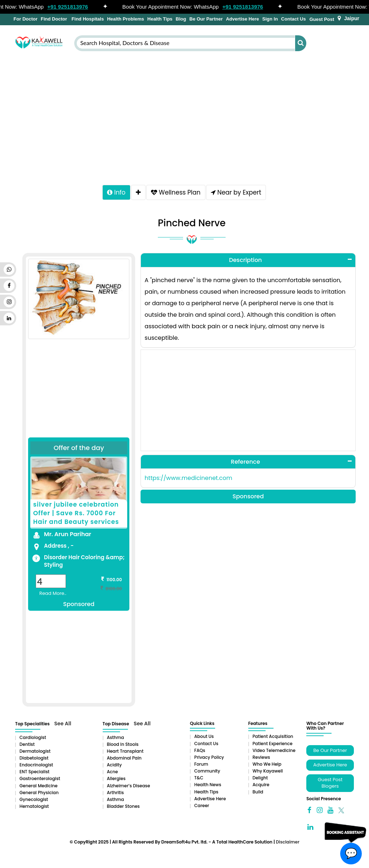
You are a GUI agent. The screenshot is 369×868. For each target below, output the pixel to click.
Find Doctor (54, 19)
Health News (208, 786)
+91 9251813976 (71, 7)
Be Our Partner (206, 19)
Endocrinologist (36, 766)
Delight (260, 779)
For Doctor (25, 19)
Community (207, 772)
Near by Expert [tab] (239, 193)
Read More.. (53, 595)
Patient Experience (273, 745)
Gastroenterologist (40, 780)
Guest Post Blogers (330, 784)
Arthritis (115, 794)
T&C (199, 779)
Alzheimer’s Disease (129, 787)
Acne (113, 773)
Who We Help (267, 765)
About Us (204, 738)
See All (63, 725)
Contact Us (294, 19)
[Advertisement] (184, 116)
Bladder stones (123, 808)
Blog (181, 19)
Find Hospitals (87, 19)
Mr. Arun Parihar (68, 536)
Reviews (261, 759)
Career (202, 807)
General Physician (39, 794)
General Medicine (39, 787)
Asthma (116, 739)
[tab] (137, 193)
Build (258, 793)
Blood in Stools (123, 746)
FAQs (200, 752)
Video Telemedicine (274, 752)
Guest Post (322, 19)
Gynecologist (34, 801)
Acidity (114, 766)
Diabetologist (34, 759)
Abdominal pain (124, 759)
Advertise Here (243, 19)
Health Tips (160, 19)
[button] (248, 262)
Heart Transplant (125, 753)
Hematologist (34, 808)
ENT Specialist (34, 773)
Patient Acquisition (273, 738)
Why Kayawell (268, 772)
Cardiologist (33, 739)
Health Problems (126, 19)
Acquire (261, 786)
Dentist (27, 746)
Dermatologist (35, 753)
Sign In (270, 19)
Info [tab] (114, 193)
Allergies (116, 780)
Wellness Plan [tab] (177, 193)
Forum (201, 765)
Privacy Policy (209, 759)
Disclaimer (287, 843)
